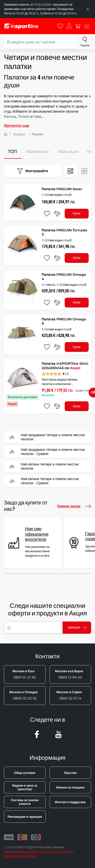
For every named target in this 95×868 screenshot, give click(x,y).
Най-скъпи (68, 152)
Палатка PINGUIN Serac (62, 189)
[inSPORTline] (21, 26)
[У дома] (6, 134)
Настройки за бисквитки (20, 856)
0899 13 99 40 (69, 674)
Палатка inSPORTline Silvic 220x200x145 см (65, 366)
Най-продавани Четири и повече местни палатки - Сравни (46, 452)
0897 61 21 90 (24, 674)
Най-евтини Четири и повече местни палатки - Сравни (43, 481)
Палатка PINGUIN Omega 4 (64, 277)
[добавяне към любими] (47, 214)
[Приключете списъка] (88, 9)
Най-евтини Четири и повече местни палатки (43, 466)
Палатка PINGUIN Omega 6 (64, 321)
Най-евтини (37, 152)
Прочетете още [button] (17, 126)
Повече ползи (74, 506)
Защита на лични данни (20, 852)
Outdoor (20, 134)
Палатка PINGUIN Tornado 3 (64, 232)
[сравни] (57, 214)
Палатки (37, 134)
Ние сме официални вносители (37, 534)
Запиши (77, 627)
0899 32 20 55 (23, 695)
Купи (77, 213)
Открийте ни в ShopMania (56, 852)
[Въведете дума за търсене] (40, 42)
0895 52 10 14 (69, 695)
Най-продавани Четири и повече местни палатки (46, 437)
